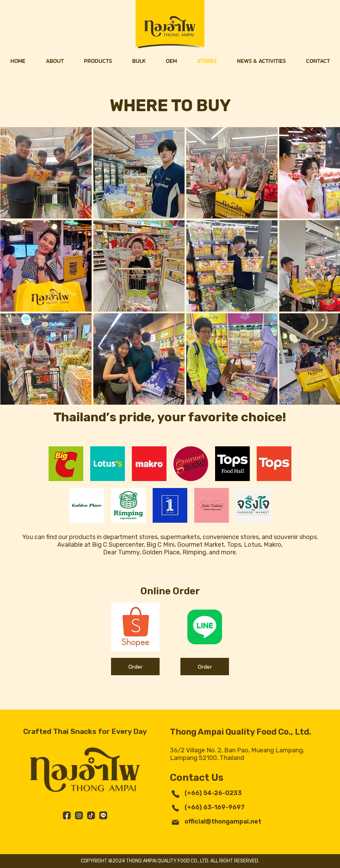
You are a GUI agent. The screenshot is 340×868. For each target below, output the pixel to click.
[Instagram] (79, 815)
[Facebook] (67, 815)
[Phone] (175, 794)
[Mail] (175, 822)
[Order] (135, 667)
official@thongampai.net (223, 821)
